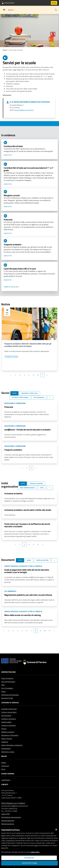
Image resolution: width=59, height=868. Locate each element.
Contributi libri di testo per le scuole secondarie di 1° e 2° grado (29, 169)
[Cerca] (56, 10)
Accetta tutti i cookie (30, 863)
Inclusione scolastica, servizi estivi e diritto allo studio (28, 510)
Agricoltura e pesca (8, 752)
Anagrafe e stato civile (9, 709)
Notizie (4, 763)
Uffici (3, 685)
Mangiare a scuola (12, 195)
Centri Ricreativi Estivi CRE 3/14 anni (20, 269)
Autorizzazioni (6, 748)
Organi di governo (7, 678)
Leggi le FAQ (6, 814)
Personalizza (29, 858)
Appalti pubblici (6, 722)
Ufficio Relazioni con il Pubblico (13, 803)
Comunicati (5, 766)
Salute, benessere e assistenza (12, 745)
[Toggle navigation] (4, 10)
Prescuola (8, 220)
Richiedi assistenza (8, 824)
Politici (3, 691)
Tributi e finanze (7, 739)
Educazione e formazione (10, 735)
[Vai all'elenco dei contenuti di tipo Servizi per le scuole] (11, 357)
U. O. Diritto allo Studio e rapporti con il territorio (30, 102)
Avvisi (3, 769)
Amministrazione (8, 672)
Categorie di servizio (10, 703)
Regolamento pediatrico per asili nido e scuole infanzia (28, 595)
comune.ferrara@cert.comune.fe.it (15, 806)
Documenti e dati (7, 698)
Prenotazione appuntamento (11, 817)
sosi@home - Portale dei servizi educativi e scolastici (27, 430)
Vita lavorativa (6, 715)
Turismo (4, 729)
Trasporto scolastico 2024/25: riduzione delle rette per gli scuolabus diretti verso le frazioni (28, 345)
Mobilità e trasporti (8, 732)
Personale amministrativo (10, 695)
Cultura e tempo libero (9, 712)
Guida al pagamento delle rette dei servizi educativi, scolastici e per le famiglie (27, 571)
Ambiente (5, 742)
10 (45, 631)
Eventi (8, 780)
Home (5, 50)
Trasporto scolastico (13, 244)
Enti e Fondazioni (7, 688)
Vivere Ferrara (8, 774)
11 (49, 631)
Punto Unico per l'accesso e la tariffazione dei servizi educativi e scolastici (27, 525)
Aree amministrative (8, 682)
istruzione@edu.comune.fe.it (24, 110)
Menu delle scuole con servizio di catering (23, 615)
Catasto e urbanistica (8, 725)
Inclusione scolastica (13, 493)
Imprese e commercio (9, 719)
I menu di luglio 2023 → (12, 287)
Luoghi (4, 780)
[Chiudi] (56, 829)
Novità (4, 756)
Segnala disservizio (8, 821)
